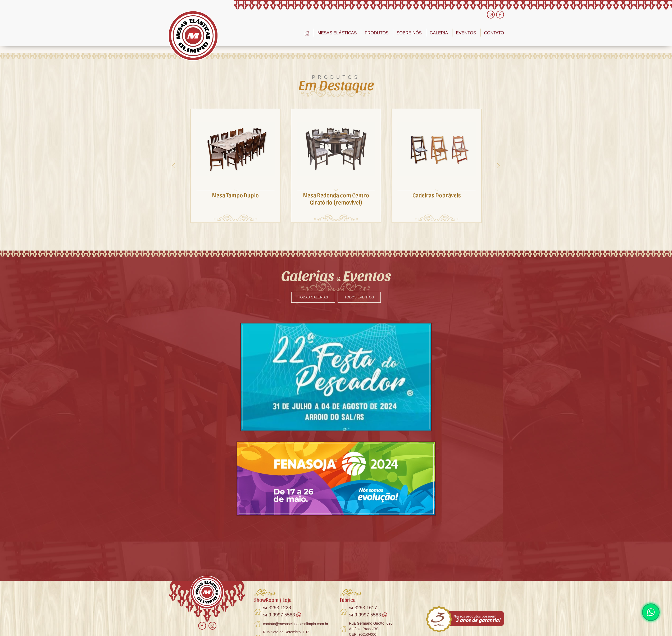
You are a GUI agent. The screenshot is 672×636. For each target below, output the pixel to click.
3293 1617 (363, 608)
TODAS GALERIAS (313, 297)
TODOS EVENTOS (359, 297)
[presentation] (173, 166)
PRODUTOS (376, 33)
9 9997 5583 (282, 615)
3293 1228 (277, 608)
